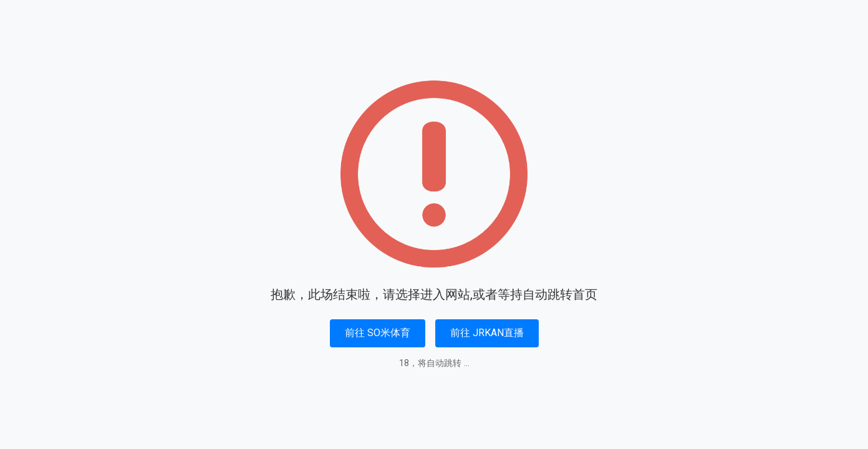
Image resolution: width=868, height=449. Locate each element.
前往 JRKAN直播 (487, 333)
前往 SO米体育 (378, 333)
